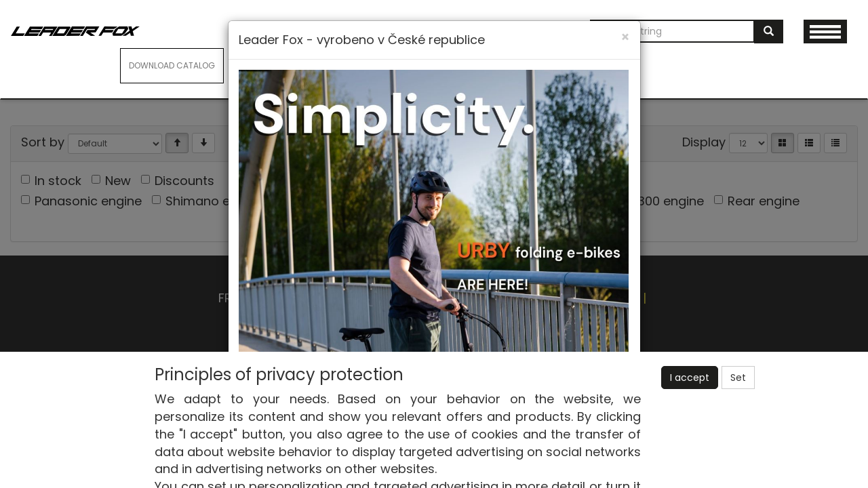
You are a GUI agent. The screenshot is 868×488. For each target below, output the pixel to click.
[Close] (625, 37)
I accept (690, 378)
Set (738, 378)
